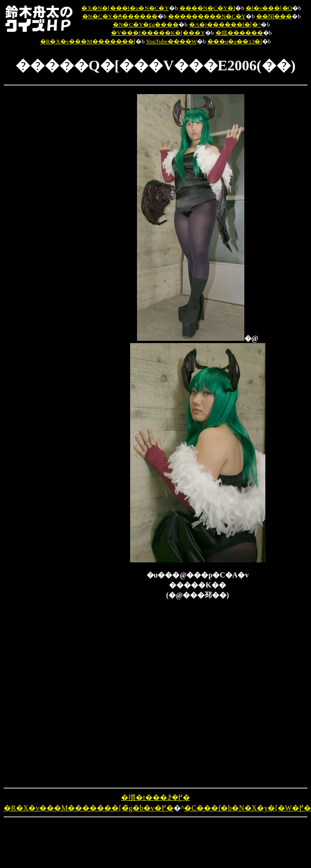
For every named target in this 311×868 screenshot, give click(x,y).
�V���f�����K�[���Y (158, 33)
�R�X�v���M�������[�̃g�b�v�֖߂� (89, 808)
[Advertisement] (42, 231)
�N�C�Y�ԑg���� (146, 24)
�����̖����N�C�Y (207, 16)
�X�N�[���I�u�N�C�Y (125, 8)
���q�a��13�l (235, 41)
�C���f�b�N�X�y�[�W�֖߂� (248, 808)
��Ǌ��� (274, 16)
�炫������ (239, 33)
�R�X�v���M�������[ (88, 41)
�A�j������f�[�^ (225, 24)
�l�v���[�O (269, 8)
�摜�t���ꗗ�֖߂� (155, 797)
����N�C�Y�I (208, 8)
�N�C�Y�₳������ (120, 16)
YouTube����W (171, 41)
